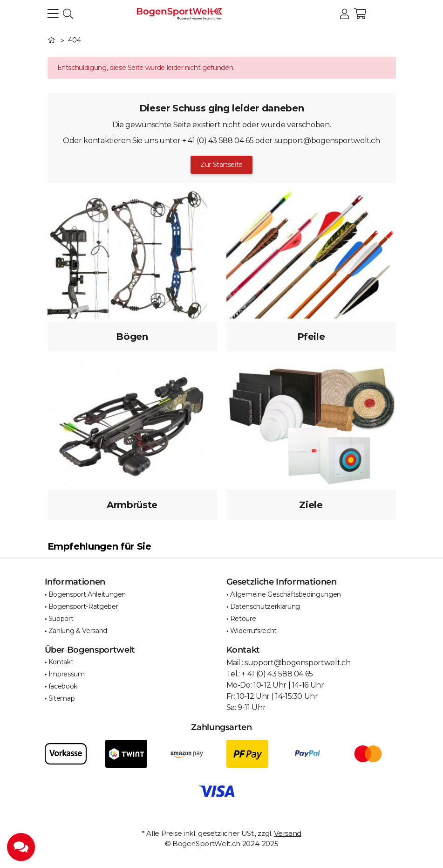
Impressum (67, 674)
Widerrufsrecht (253, 631)
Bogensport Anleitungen (87, 594)
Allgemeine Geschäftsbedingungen (286, 594)
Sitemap (62, 698)
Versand (288, 833)
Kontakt (61, 662)
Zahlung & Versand (78, 631)
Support (61, 619)
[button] (344, 14)
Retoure (243, 619)
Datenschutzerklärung (265, 606)
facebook (63, 686)
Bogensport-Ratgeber (83, 606)
